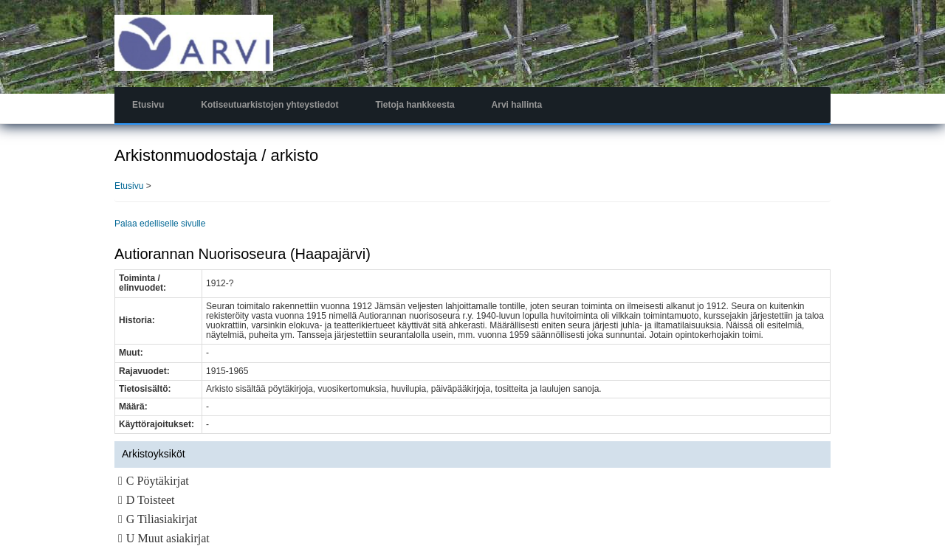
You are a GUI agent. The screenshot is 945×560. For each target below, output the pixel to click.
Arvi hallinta (517, 105)
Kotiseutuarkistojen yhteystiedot (269, 105)
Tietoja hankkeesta (415, 105)
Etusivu (148, 105)
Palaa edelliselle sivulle (160, 224)
